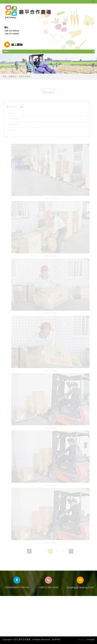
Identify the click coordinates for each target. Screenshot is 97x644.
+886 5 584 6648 (49, 587)
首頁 (4, 77)
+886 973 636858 (12, 34)
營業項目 (13, 77)
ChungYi (91, 640)
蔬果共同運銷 (25, 77)
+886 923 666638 (12, 31)
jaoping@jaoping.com (80, 587)
